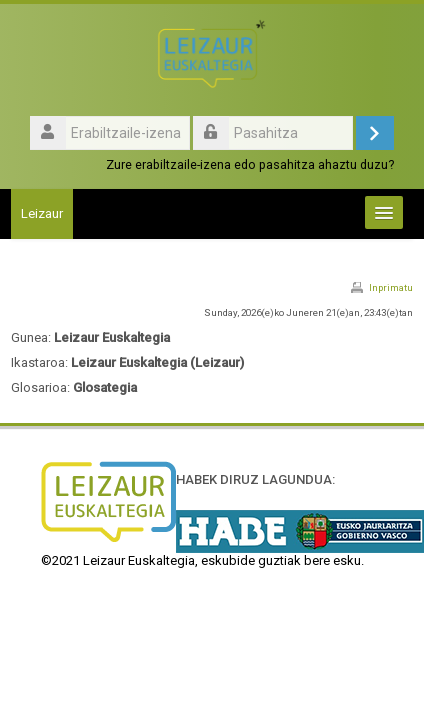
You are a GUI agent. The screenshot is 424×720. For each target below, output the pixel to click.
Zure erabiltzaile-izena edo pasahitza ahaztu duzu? (250, 164)
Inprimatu (391, 287)
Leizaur (42, 213)
